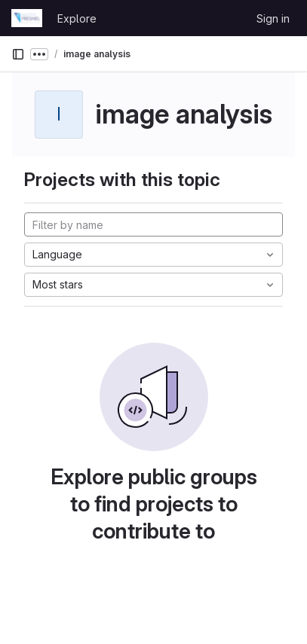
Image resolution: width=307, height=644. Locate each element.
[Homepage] (27, 18)
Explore (77, 18)
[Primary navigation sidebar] (18, 54)
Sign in (273, 18)
